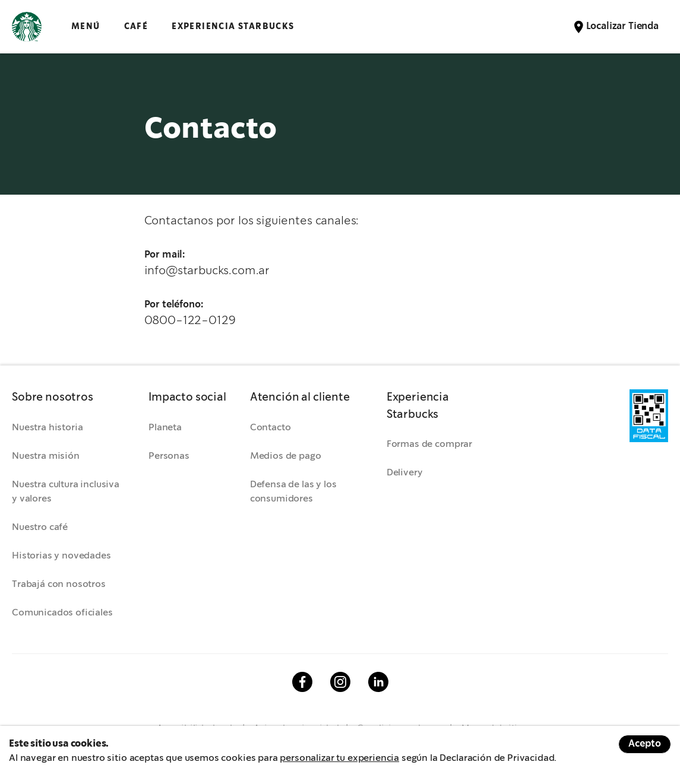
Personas (169, 456)
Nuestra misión (46, 456)
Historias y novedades (61, 556)
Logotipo (27, 27)
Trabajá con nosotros (59, 584)
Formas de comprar (429, 444)
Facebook (302, 682)
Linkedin (378, 682)
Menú (86, 26)
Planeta (165, 428)
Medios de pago (286, 456)
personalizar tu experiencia (339, 758)
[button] (68, 398)
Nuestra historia (47, 428)
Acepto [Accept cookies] (645, 744)
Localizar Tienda (622, 26)
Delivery (405, 473)
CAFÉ (136, 26)
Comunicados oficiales (62, 613)
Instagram (340, 682)
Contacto (271, 428)
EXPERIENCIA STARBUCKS (233, 26)
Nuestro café (40, 527)
